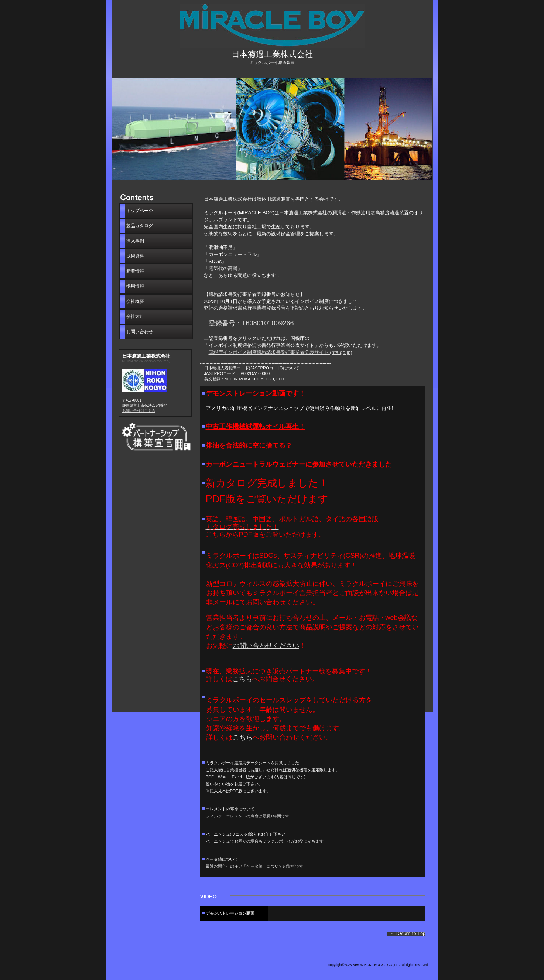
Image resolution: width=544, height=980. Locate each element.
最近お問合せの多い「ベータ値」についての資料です (254, 866)
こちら (242, 679)
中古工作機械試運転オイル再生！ (256, 427)
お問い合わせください (266, 646)
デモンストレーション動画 (230, 913)
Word (223, 777)
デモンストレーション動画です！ (256, 393)
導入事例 (135, 241)
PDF (210, 777)
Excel (237, 777)
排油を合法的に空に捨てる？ (249, 445)
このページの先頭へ (406, 935)
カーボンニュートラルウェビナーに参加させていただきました (299, 464)
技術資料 (135, 256)
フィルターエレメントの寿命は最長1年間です (247, 816)
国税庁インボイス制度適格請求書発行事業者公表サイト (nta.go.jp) (280, 352)
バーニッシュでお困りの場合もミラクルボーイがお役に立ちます (265, 841)
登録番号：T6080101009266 (251, 323)
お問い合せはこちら (139, 411)
